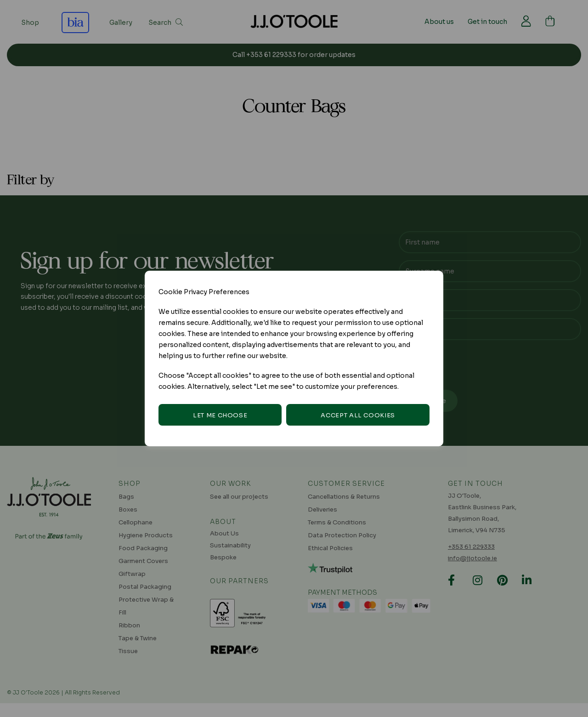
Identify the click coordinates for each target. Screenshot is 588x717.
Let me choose (220, 415)
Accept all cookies (358, 415)
